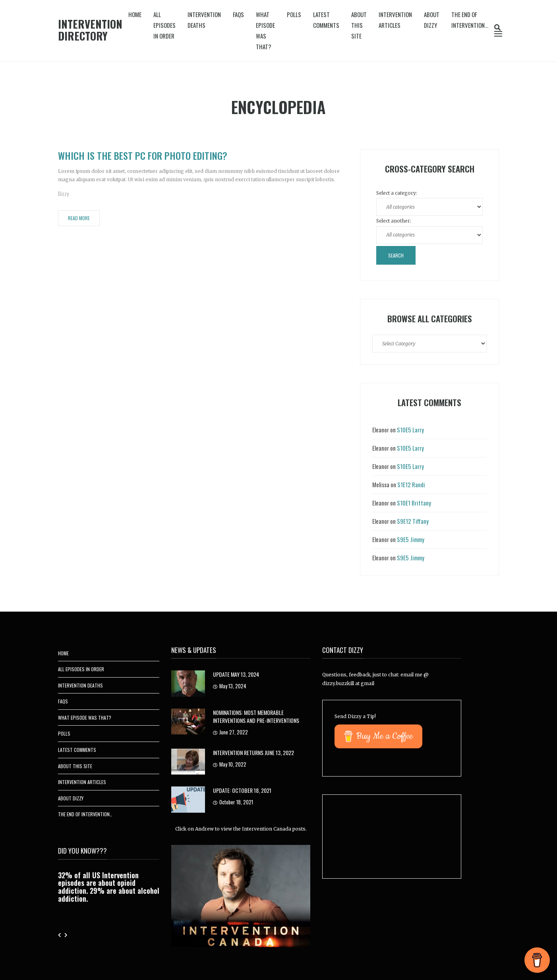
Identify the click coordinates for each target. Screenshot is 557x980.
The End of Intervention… (470, 20)
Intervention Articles (395, 20)
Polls (294, 14)
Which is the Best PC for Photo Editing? (143, 155)
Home (135, 14)
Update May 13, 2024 (236, 674)
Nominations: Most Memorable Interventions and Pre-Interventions (256, 716)
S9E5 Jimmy (411, 539)
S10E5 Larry (410, 430)
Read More (79, 218)
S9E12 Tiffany (413, 521)
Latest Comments (326, 20)
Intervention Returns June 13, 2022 (253, 752)
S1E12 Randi (411, 484)
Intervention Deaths (204, 20)
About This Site (359, 25)
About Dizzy (432, 20)
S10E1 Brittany (414, 503)
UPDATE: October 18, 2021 (242, 790)
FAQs (238, 14)
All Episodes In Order (164, 25)
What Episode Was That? (265, 30)
